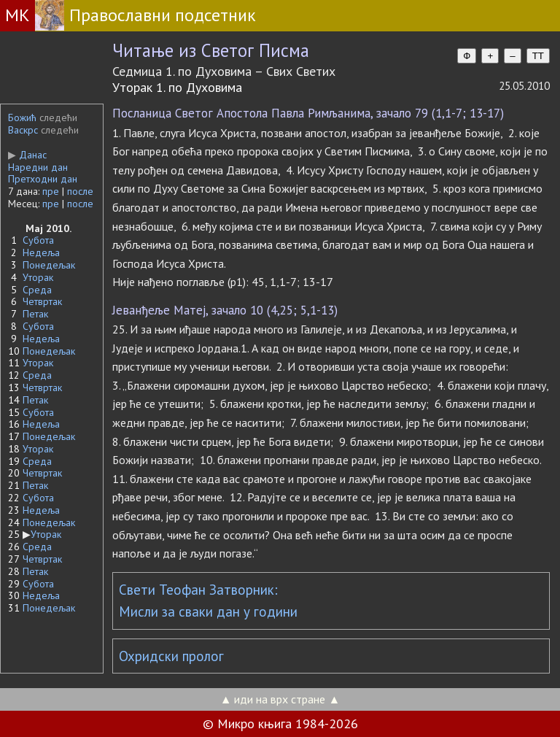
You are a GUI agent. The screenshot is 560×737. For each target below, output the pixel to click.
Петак (35, 314)
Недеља (41, 252)
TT (538, 56)
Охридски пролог (171, 656)
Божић (22, 117)
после (80, 191)
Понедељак (49, 265)
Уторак (38, 277)
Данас (27, 155)
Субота (38, 240)
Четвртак (42, 301)
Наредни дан (38, 167)
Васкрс (23, 130)
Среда (37, 290)
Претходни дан (43, 179)
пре (51, 191)
